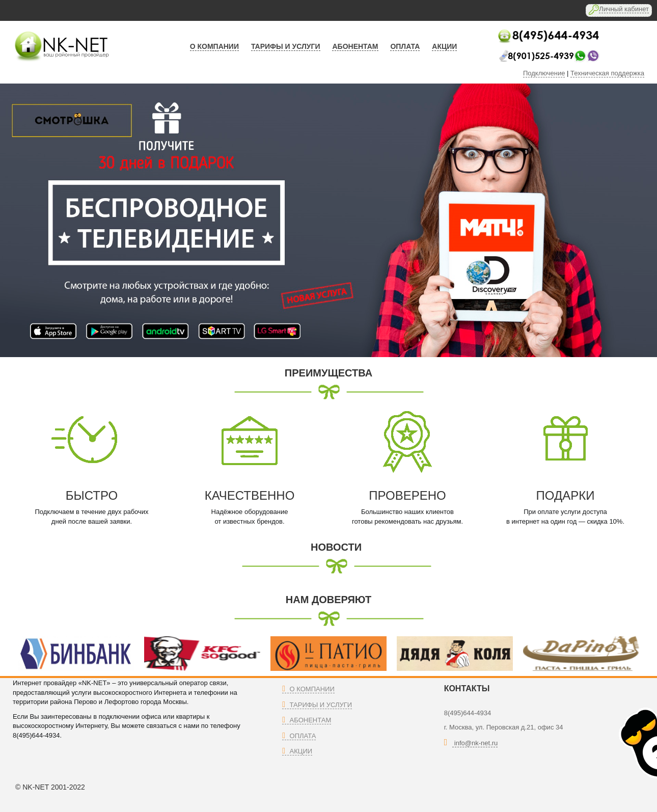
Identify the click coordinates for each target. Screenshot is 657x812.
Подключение (544, 73)
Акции (297, 751)
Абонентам (307, 720)
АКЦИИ (444, 46)
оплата (405, 46)
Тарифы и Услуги (317, 705)
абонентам (355, 46)
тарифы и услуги (286, 46)
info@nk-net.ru (475, 743)
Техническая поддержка (607, 73)
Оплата (299, 736)
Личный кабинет (624, 9)
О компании (214, 46)
